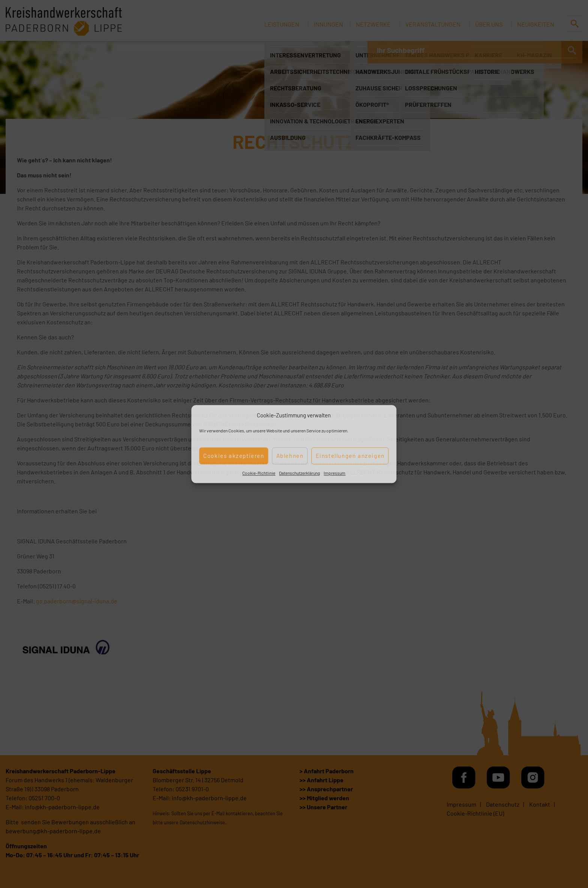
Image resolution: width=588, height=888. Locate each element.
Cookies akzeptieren (234, 456)
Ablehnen (290, 456)
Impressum (334, 473)
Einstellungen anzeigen (350, 456)
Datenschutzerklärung (299, 473)
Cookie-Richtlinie (259, 473)
